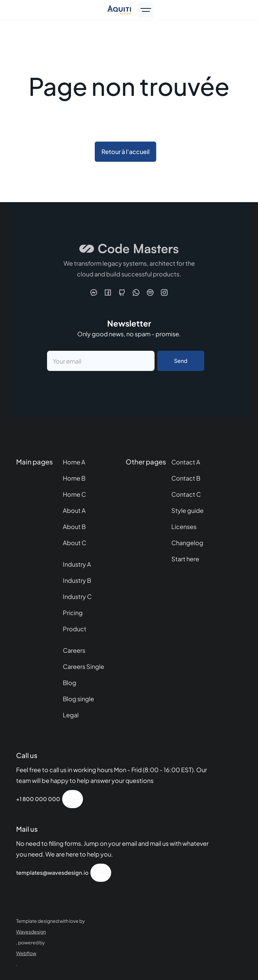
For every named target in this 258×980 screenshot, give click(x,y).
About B (74, 526)
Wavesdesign (31, 932)
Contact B (186, 478)
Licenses (184, 526)
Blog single (78, 699)
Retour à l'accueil (125, 152)
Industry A (77, 564)
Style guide (187, 510)
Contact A (186, 462)
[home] (121, 10)
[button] (146, 10)
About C (75, 543)
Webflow (26, 953)
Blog (70, 683)
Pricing (73, 613)
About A (74, 510)
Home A (74, 462)
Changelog (187, 543)
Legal (71, 715)
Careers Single (83, 666)
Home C (74, 494)
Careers (74, 650)
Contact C (186, 494)
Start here (185, 559)
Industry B (77, 580)
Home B (74, 478)
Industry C (77, 596)
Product (75, 629)
